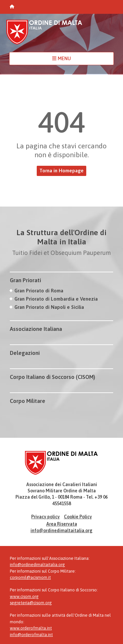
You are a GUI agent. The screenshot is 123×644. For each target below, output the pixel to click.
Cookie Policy (78, 517)
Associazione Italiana (36, 329)
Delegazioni (25, 353)
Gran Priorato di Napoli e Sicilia (49, 307)
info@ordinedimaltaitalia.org (61, 531)
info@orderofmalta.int (31, 635)
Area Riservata (62, 524)
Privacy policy (45, 517)
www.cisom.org (24, 596)
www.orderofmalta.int (31, 628)
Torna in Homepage (61, 171)
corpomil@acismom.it (30, 577)
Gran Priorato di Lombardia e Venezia (56, 299)
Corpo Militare (28, 401)
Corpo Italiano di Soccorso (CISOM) (52, 377)
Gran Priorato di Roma (39, 291)
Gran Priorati (25, 280)
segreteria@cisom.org (31, 603)
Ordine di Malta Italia (44, 35)
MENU (61, 58)
